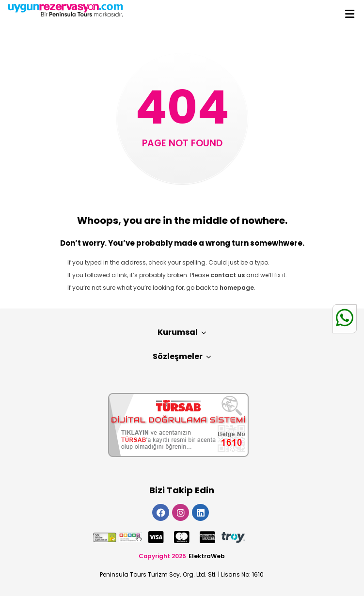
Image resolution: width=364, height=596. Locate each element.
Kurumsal (182, 332)
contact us (228, 275)
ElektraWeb (207, 556)
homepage (237, 288)
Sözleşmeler (182, 356)
